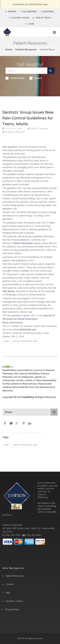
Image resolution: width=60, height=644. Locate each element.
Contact (9, 584)
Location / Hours (19, 18)
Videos (36, 78)
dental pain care (28, 329)
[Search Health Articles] (26, 71)
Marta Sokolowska (23, 243)
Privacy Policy (12, 609)
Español (11, 12)
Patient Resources (26, 49)
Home (9, 49)
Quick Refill (47, 12)
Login (30, 24)
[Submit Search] (51, 71)
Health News (15, 78)
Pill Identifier (28, 12)
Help (8, 593)
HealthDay (28, 397)
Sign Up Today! (42, 18)
